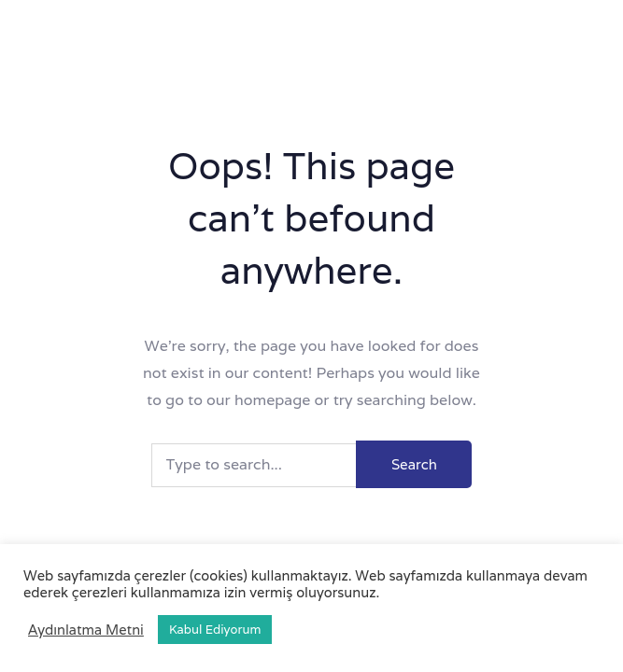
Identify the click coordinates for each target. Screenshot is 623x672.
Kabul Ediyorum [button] (215, 630)
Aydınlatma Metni (86, 630)
